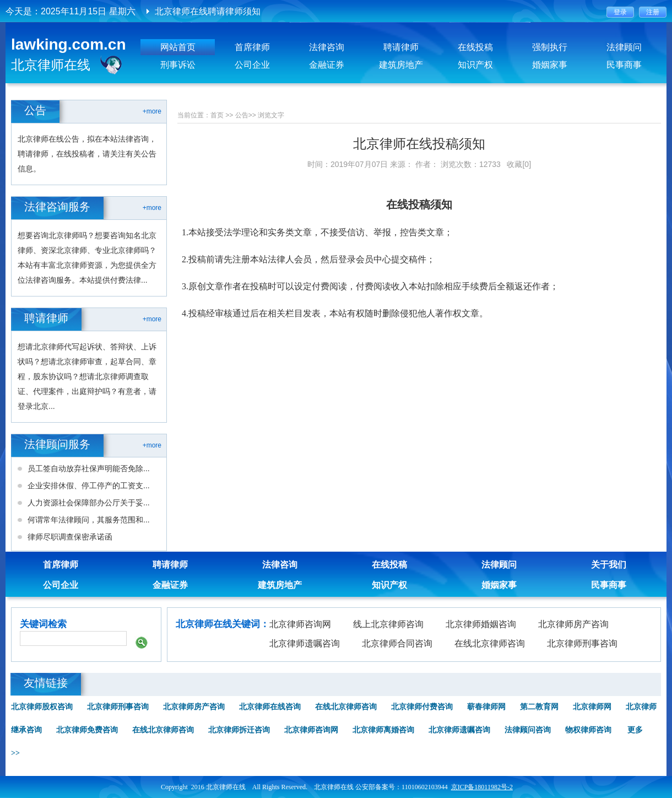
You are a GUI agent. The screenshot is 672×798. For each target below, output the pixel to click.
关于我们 (609, 565)
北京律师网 (592, 707)
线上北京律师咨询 (388, 624)
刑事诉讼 (178, 65)
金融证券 (327, 65)
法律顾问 (624, 47)
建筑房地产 (401, 65)
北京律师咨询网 (300, 624)
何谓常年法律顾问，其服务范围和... (89, 520)
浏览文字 (271, 115)
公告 (242, 115)
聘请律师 (401, 47)
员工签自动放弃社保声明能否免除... (89, 468)
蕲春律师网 (486, 707)
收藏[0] (519, 164)
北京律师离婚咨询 (383, 730)
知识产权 (475, 65)
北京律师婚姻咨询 (481, 624)
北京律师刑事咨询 (582, 643)
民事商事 (624, 65)
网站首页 (178, 47)
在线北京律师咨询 (490, 643)
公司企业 (252, 65)
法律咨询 (327, 47)
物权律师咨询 (588, 730)
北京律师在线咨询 (270, 707)
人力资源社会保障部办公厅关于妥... (89, 503)
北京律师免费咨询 (87, 730)
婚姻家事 (550, 65)
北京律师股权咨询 (42, 707)
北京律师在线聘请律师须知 (208, 11)
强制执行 (550, 47)
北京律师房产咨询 (573, 624)
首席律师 (252, 47)
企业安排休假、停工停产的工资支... (89, 486)
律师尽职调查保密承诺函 (70, 537)
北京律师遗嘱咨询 (305, 643)
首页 (217, 115)
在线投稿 (475, 47)
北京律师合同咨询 (397, 643)
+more (152, 111)
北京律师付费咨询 (422, 707)
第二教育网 (539, 707)
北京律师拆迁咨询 (239, 730)
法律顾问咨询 (528, 730)
